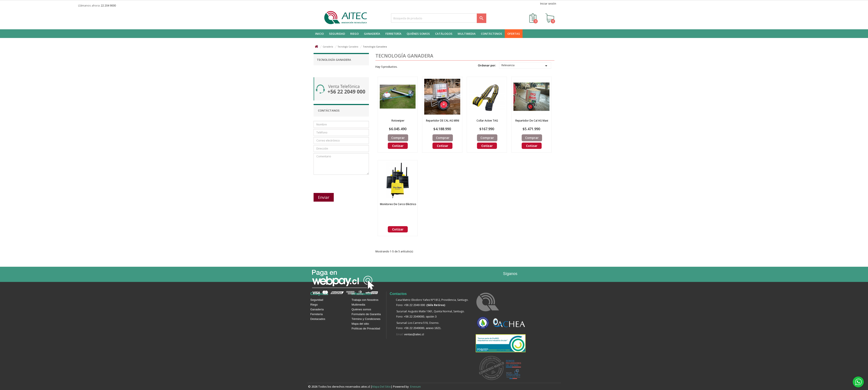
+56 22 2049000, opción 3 (420, 317)
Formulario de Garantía (366, 314)
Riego (314, 305)
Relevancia (525, 66)
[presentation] (337, 182)
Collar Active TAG (487, 121)
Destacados (318, 319)
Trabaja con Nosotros (365, 300)
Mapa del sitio (360, 324)
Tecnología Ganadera (334, 60)
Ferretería (316, 314)
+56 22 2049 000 (414, 305)
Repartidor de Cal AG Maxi (532, 121)
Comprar (398, 138)
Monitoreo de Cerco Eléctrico (398, 204)
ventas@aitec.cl (414, 334)
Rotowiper (398, 121)
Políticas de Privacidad (366, 328)
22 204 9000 (108, 6)
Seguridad (317, 300)
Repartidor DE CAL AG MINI (443, 121)
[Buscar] (439, 18)
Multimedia (358, 305)
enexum (416, 387)
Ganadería (317, 309)
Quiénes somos (361, 309)
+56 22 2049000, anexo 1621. (423, 328)
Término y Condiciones (366, 319)
